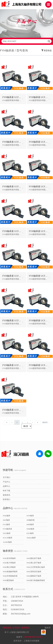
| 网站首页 (7, 628)
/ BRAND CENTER (15, 508)
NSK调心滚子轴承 (34, 563)
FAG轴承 (6, 524)
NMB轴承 (31, 529)
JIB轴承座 (31, 520)
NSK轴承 (7, 516)
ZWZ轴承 (7, 533)
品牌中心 (7, 486)
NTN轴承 (30, 516)
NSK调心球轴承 (9, 567)
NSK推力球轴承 (9, 563)
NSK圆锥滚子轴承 (34, 576)
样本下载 (7, 491)
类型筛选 (47, 50)
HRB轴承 (30, 524)
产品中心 (7, 482)
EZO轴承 (30, 533)
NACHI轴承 (8, 538)
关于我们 (7, 477)
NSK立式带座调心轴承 (36, 567)
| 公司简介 (16, 628)
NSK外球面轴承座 (10, 576)
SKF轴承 (6, 520)
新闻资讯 (7, 495)
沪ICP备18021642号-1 (33, 637)
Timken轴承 (31, 538)
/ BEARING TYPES (15, 551)
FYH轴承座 (7, 529)
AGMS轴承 (7, 542)
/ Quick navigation (14, 470)
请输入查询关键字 (26, 41)
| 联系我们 (27, 628)
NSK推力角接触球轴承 (36, 580)
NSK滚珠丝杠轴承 (34, 572)
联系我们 (7, 499)
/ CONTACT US (14, 589)
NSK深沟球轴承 (9, 558)
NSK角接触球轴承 (10, 572)
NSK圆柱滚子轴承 (34, 558)
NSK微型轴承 (8, 580)
